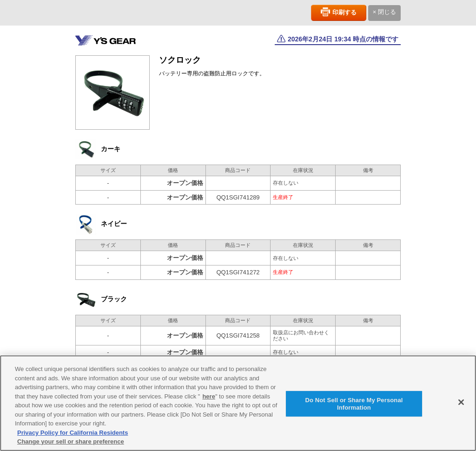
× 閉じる (384, 12)
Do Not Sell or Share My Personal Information (354, 408)
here (208, 401)
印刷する (344, 12)
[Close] (461, 406)
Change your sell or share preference (71, 446)
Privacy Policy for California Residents (73, 437)
